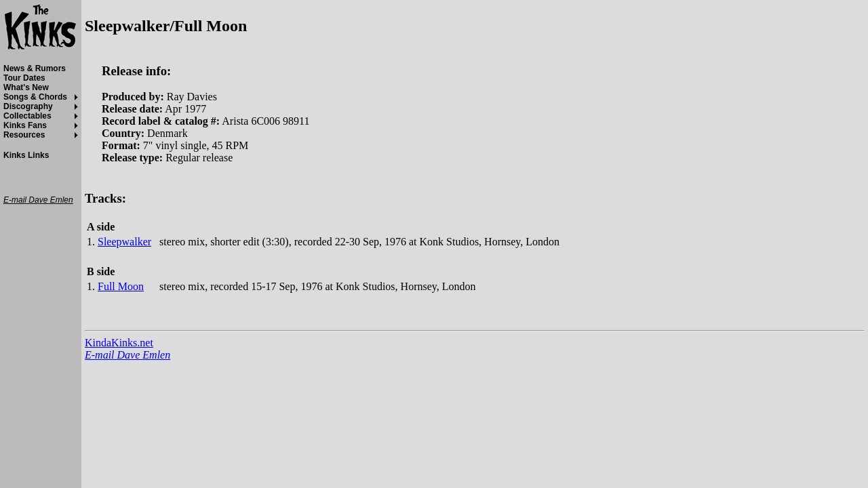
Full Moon (121, 286)
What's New (26, 87)
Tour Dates (24, 78)
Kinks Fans (25, 125)
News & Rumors (35, 68)
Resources (24, 135)
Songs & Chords (35, 97)
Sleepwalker (124, 242)
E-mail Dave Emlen (127, 355)
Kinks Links (26, 155)
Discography (28, 106)
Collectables (27, 116)
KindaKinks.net (119, 343)
